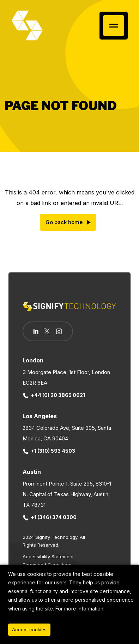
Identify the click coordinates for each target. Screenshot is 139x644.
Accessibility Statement (48, 556)
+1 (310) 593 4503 (49, 451)
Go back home (64, 222)
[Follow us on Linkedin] (36, 331)
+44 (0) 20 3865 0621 (54, 395)
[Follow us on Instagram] (59, 332)
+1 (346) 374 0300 (50, 517)
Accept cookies (29, 630)
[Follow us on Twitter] (47, 331)
